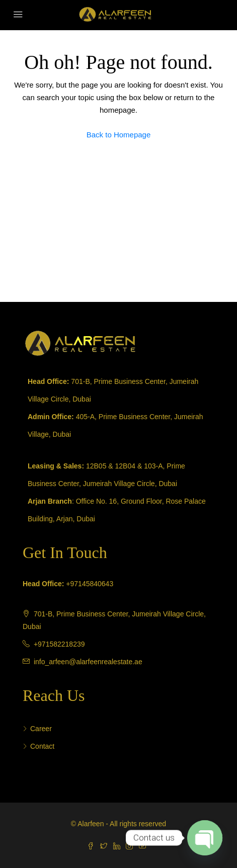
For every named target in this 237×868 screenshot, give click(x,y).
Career (41, 729)
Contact (42, 746)
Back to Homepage (119, 135)
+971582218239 (59, 644)
